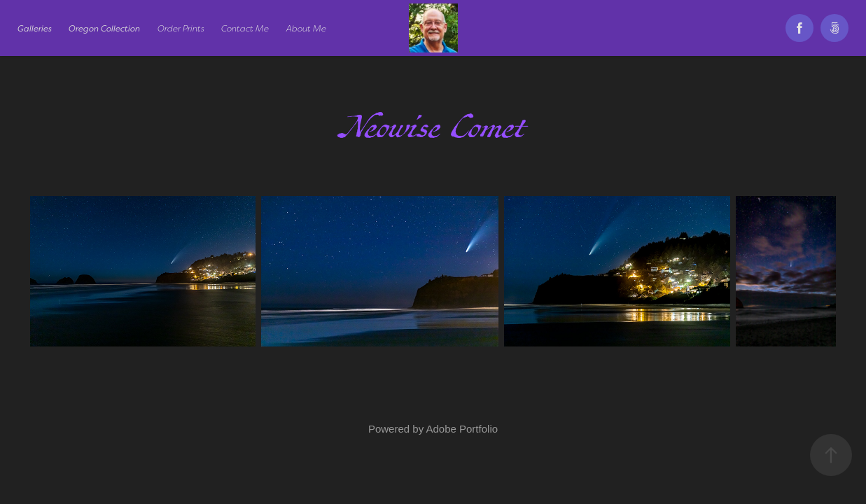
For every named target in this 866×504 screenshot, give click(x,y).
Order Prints (181, 28)
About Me (306, 28)
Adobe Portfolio (462, 429)
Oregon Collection (104, 28)
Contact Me (245, 28)
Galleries (35, 28)
